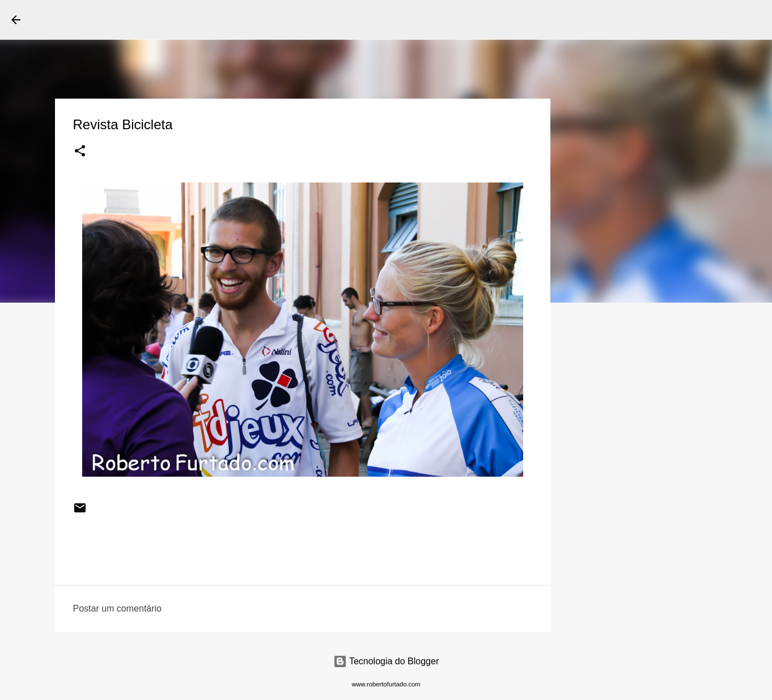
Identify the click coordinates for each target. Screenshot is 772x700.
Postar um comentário (118, 608)
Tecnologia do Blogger (386, 661)
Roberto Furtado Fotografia (141, 19)
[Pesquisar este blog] (703, 20)
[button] (80, 152)
